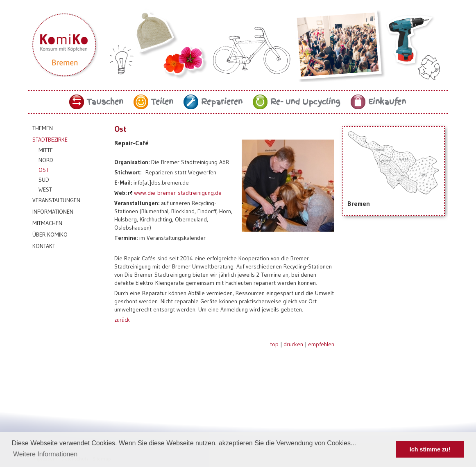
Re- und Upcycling (305, 102)
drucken (293, 344)
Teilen (162, 102)
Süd (44, 180)
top (274, 344)
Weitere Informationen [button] (45, 454)
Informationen (53, 212)
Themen (43, 128)
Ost (44, 170)
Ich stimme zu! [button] (430, 449)
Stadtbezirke (50, 140)
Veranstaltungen (56, 200)
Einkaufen (387, 102)
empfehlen (321, 344)
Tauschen (105, 102)
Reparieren (222, 102)
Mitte (46, 150)
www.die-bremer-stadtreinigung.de (178, 193)
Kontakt (44, 246)
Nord (46, 160)
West (45, 190)
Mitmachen (47, 223)
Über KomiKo (50, 235)
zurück (122, 320)
